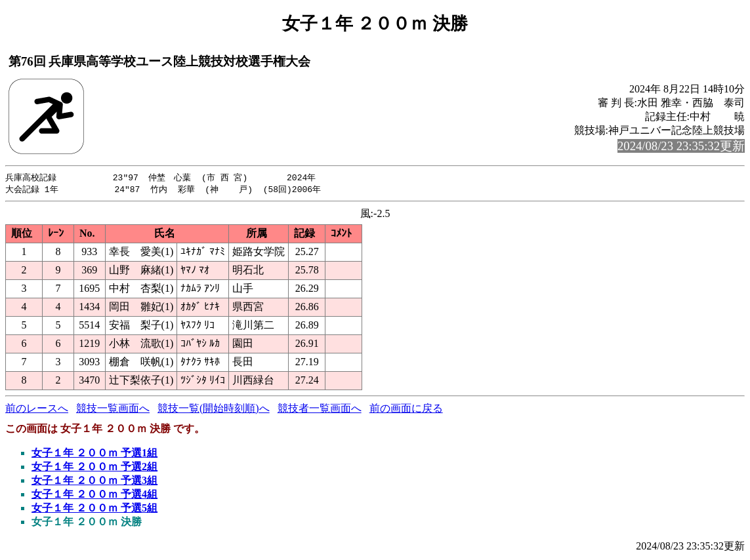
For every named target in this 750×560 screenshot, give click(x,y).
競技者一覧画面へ (320, 410)
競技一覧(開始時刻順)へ (214, 410)
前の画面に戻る (406, 410)
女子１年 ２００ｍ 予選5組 (94, 509)
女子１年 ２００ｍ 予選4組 (94, 495)
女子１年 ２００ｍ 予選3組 (94, 482)
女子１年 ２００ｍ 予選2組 (94, 468)
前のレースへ (37, 410)
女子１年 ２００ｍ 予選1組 (94, 454)
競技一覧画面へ (113, 410)
